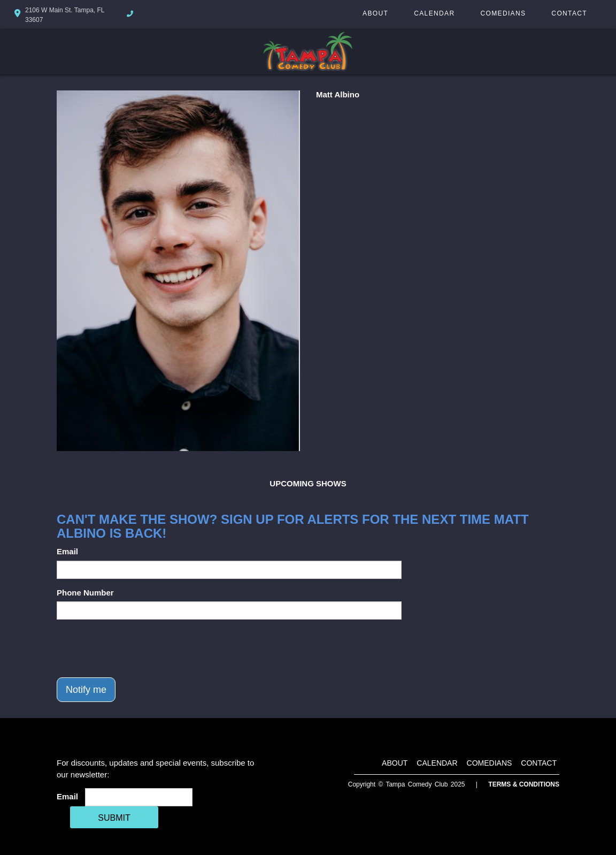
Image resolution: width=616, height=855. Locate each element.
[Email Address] (139, 797)
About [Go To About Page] (375, 13)
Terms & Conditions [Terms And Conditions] (524, 784)
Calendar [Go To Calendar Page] (434, 13)
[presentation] (138, 648)
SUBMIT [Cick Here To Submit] (114, 818)
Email (67, 551)
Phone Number (85, 593)
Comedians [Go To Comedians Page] (503, 13)
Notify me (86, 690)
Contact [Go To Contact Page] (569, 13)
